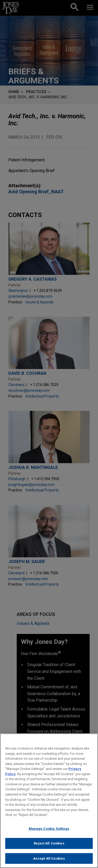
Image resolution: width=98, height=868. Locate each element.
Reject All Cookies (49, 849)
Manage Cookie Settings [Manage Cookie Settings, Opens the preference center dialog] (49, 834)
